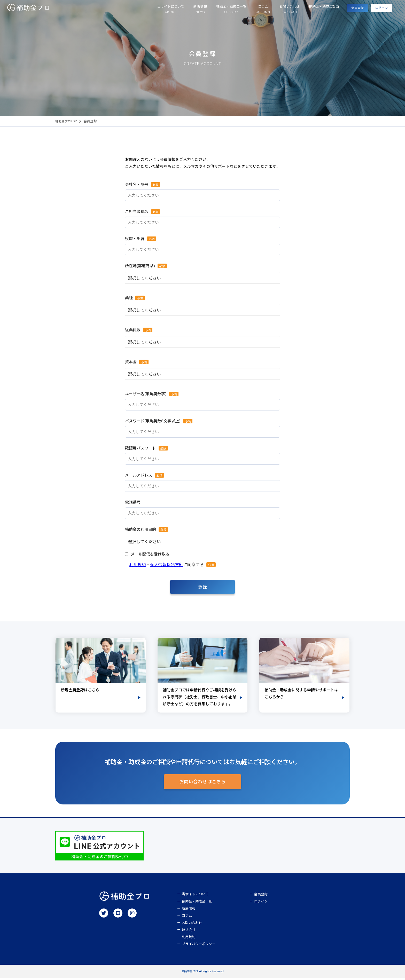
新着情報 (189, 910)
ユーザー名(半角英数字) (146, 394)
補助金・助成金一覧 (197, 903)
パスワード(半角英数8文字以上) (153, 421)
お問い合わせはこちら (202, 783)
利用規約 (138, 565)
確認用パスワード (141, 448)
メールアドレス (139, 475)
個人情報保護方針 (167, 565)
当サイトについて (195, 896)
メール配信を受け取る (150, 554)
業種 (130, 298)
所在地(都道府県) (141, 266)
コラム (187, 917)
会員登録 (338, 11)
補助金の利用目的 (141, 529)
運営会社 (189, 932)
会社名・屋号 (137, 184)
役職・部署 (135, 239)
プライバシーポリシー (199, 946)
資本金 (131, 362)
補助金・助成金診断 (298, 8)
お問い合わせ (192, 925)
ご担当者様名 (137, 212)
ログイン (375, 11)
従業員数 (133, 330)
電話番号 (133, 502)
